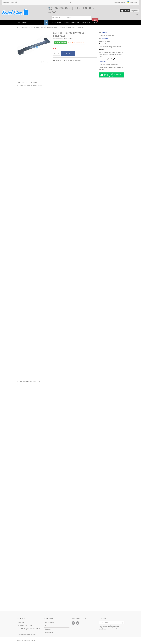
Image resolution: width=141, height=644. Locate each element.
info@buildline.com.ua (29, 634)
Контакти (6, 2)
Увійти (137, 14)
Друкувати (59, 60)
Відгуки (34, 83)
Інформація (23, 83)
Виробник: (56, 39)
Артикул (66, 39)
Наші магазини (50, 623)
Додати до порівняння (73, 60)
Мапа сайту (15, 2)
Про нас (48, 629)
